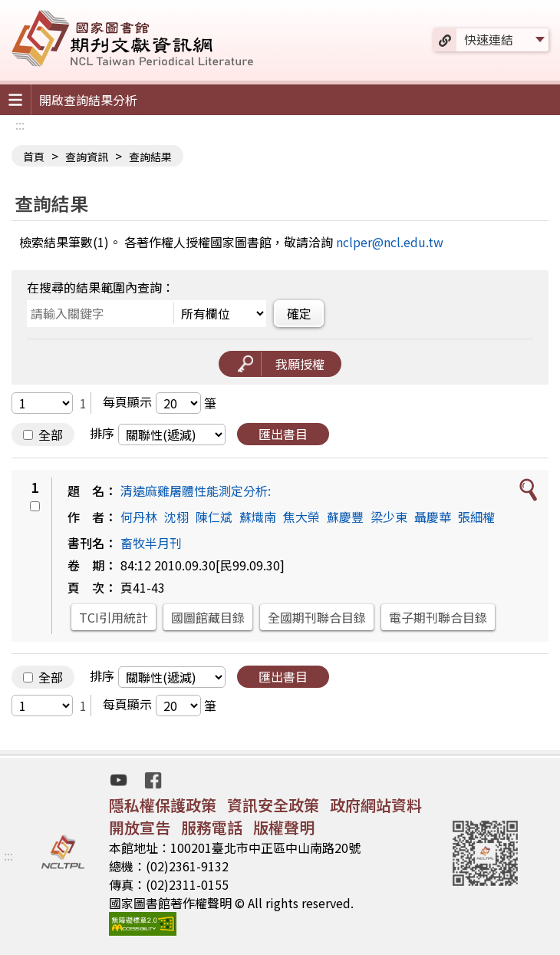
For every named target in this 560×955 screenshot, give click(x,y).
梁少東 (389, 517)
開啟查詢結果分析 (88, 100)
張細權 (476, 517)
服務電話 (212, 827)
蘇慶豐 (345, 517)
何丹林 (139, 517)
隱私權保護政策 (163, 805)
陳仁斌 (214, 517)
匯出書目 (283, 434)
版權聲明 (284, 827)
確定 (299, 313)
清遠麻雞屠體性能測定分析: (196, 491)
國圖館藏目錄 (208, 617)
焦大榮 (301, 517)
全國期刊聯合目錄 (317, 617)
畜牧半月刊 (151, 543)
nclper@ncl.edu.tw (390, 242)
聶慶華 (433, 517)
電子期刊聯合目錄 (438, 617)
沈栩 (176, 517)
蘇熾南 (258, 517)
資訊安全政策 (273, 805)
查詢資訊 (87, 157)
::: (20, 124)
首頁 (34, 157)
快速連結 (489, 39)
